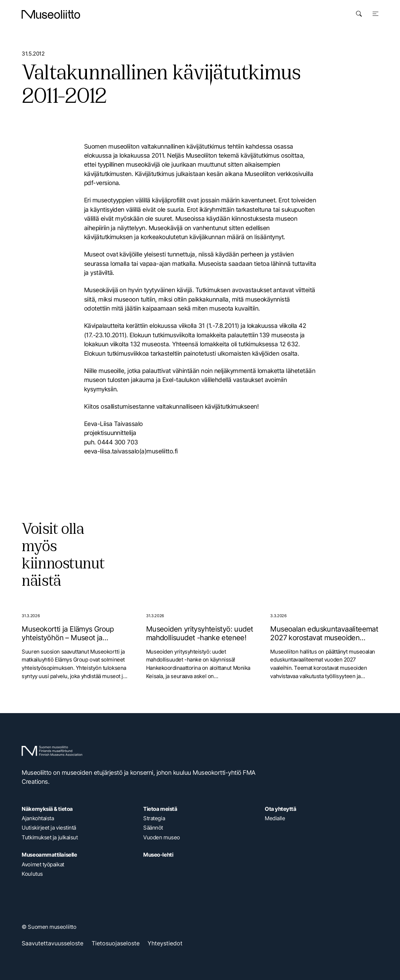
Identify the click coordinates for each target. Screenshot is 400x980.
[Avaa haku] (359, 14)
